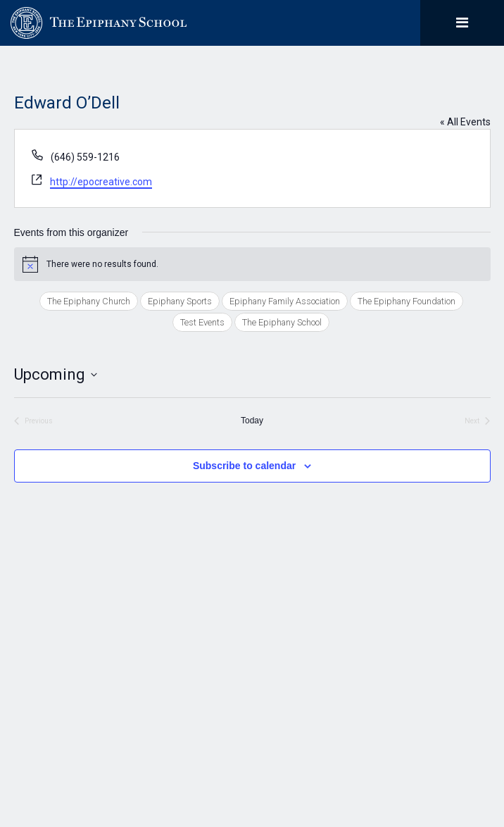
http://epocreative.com (101, 182)
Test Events (202, 322)
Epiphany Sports (180, 301)
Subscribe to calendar (244, 466)
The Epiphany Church (89, 301)
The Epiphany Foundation (407, 301)
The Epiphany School (282, 322)
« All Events (465, 122)
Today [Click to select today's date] (252, 421)
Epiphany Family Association (285, 301)
